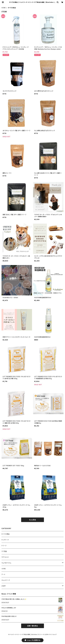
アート (3, 574)
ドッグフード (5, 540)
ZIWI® (4, 586)
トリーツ (4, 546)
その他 (4, 569)
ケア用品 (4, 551)
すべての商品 (6, 534)
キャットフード (6, 580)
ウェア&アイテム (6, 563)
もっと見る (33, 520)
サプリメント (5, 557)
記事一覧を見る (33, 626)
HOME (4, 8)
